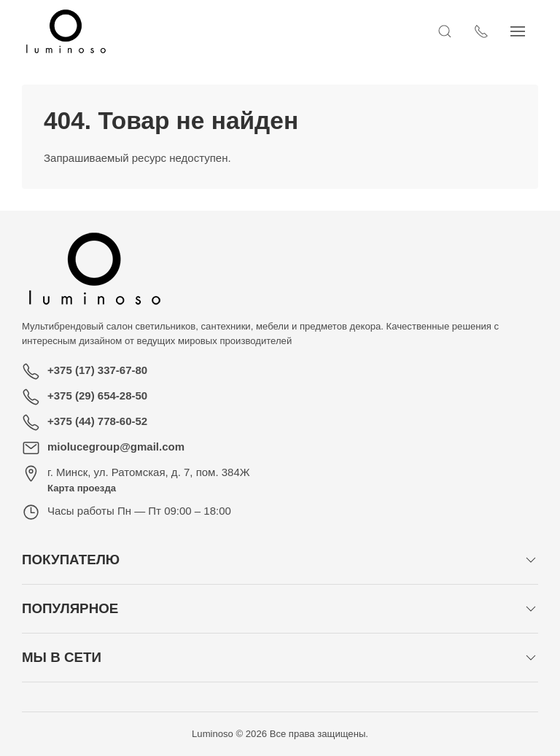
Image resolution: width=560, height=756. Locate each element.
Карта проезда (82, 488)
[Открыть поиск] (458, 31)
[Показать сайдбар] (531, 31)
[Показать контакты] (494, 31)
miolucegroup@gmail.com (116, 447)
